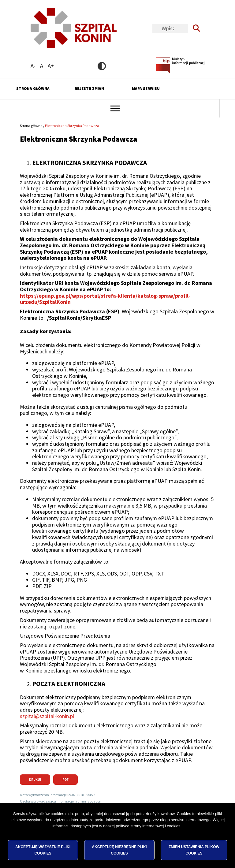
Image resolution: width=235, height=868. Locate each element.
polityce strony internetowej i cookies (148, 836)
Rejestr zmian (89, 89)
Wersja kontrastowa (102, 66)
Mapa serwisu (146, 89)
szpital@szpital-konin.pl (47, 716)
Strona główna (33, 89)
